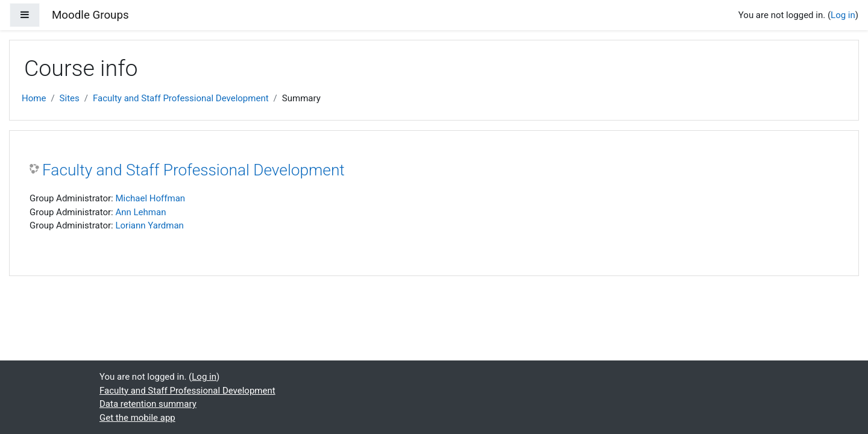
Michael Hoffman (150, 198)
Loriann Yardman (149, 225)
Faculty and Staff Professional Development (181, 98)
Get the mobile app (137, 418)
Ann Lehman (140, 212)
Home (34, 98)
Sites (70, 98)
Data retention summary (148, 404)
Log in (843, 15)
